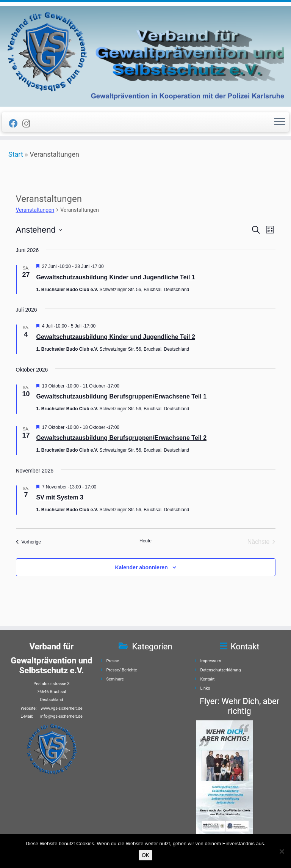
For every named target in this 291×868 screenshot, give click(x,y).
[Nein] (282, 851)
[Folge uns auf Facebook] (16, 124)
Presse (113, 661)
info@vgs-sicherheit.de (61, 716)
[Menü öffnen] (280, 122)
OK (145, 855)
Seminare (115, 679)
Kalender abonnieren (141, 567)
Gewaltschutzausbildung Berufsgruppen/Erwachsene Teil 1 (122, 396)
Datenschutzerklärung (220, 670)
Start (16, 154)
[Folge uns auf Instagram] (29, 124)
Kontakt (207, 679)
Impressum (210, 661)
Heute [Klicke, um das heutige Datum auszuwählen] (145, 541)
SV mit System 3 (60, 497)
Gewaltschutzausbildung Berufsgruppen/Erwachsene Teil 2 (122, 438)
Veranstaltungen (35, 210)
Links (205, 688)
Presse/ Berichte (121, 670)
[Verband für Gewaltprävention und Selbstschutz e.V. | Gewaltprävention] (145, 56)
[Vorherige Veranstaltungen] (28, 542)
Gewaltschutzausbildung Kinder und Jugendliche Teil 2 (116, 337)
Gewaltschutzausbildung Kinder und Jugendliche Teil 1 (116, 277)
